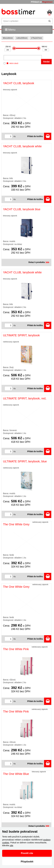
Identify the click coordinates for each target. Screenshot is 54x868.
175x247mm (36, 38)
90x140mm (8, 38)
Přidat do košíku (39, 136)
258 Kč (8, 47)
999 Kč (44, 47)
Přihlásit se (36, 2)
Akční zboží (14, 63)
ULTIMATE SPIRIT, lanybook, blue (25, 461)
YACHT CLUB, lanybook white (22, 146)
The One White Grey (16, 524)
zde (11, 845)
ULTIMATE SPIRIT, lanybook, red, (25, 398)
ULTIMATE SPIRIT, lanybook (21, 335)
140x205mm (22, 38)
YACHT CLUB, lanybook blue (22, 209)
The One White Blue (16, 774)
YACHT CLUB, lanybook (19, 83)
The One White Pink (16, 649)
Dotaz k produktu (39, 262)
